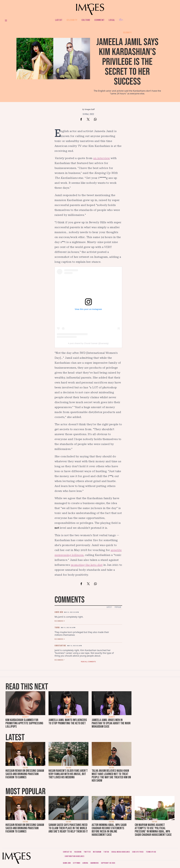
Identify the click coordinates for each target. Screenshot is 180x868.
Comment (100, 20)
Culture (86, 20)
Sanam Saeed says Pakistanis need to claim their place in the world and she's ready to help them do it (68, 828)
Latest (59, 20)
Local (112, 20)
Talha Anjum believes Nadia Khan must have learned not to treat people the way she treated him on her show (111, 776)
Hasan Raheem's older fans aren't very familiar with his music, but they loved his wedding (68, 774)
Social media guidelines (121, 852)
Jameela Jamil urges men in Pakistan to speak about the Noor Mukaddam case (111, 723)
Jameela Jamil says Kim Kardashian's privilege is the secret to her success (127, 62)
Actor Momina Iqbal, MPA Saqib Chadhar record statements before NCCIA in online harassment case (109, 830)
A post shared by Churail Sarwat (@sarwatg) (88, 343)
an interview (102, 158)
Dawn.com (67, 863)
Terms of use (151, 852)
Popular (118, 607)
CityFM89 (77, 863)
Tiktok (106, 852)
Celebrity (72, 20)
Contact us (67, 852)
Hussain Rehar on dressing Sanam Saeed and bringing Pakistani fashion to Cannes (25, 774)
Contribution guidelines (74, 856)
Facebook (78, 852)
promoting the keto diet (87, 565)
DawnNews (95, 863)
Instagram (97, 852)
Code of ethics (138, 852)
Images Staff (90, 109)
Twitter (87, 852)
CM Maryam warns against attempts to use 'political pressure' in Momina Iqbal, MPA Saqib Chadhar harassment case (153, 830)
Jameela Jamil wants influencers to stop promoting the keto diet (68, 722)
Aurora (85, 863)
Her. (121, 20)
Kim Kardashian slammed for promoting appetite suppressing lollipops (24, 723)
